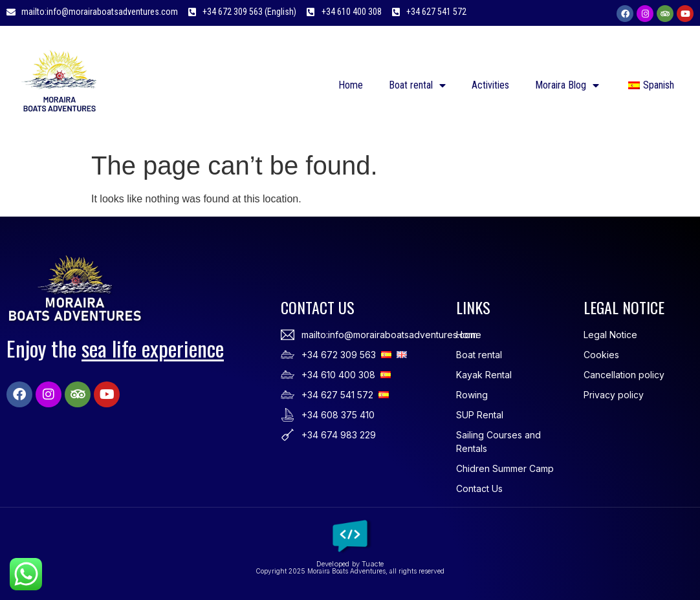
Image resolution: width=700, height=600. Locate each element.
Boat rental (417, 85)
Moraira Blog (567, 85)
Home (351, 85)
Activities (490, 85)
